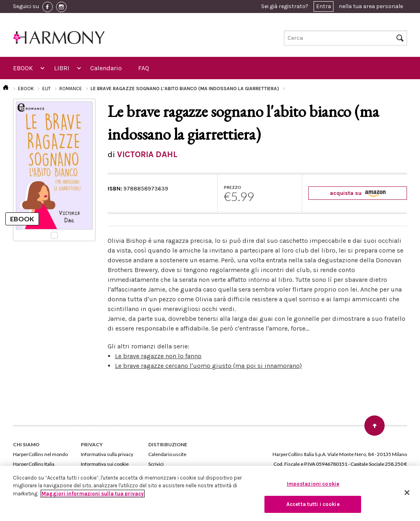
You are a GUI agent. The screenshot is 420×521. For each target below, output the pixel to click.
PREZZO (233, 187)
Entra (324, 6)
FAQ (144, 68)
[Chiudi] (407, 493)
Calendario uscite (167, 454)
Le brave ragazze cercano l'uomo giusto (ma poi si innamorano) (208, 366)
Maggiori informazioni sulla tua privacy (93, 494)
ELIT (47, 89)
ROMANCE (71, 89)
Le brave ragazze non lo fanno (158, 356)
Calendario (106, 68)
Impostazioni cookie (313, 484)
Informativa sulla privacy (107, 454)
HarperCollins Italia (34, 464)
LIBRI (62, 68)
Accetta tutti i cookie (313, 504)
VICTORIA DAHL (147, 154)
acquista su (358, 193)
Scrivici (156, 464)
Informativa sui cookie (105, 464)
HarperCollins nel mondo (40, 454)
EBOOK (23, 68)
